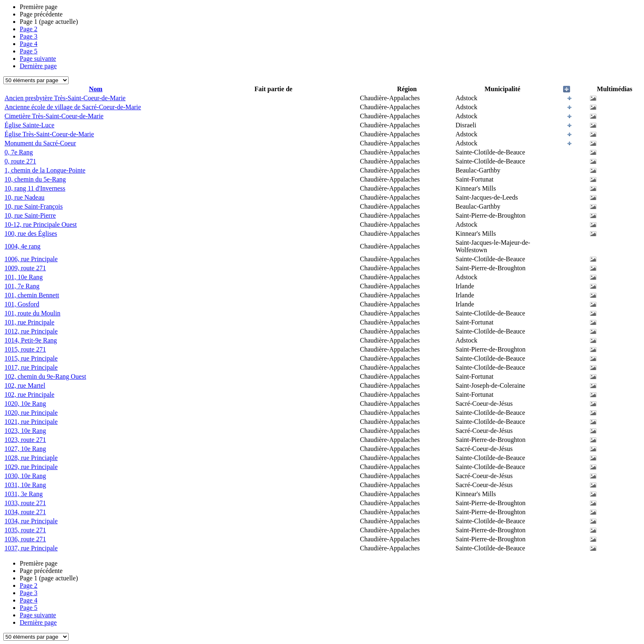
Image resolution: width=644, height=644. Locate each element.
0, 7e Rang (19, 152)
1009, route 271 (25, 268)
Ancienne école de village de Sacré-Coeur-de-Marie (73, 107)
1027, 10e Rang (25, 449)
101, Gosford (22, 304)
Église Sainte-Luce (29, 125)
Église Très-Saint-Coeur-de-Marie (49, 134)
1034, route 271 (25, 512)
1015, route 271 (25, 349)
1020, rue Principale (31, 413)
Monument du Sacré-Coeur (40, 143)
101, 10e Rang (24, 277)
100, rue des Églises (31, 233)
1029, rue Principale (31, 467)
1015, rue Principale (31, 358)
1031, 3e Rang (24, 494)
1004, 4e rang (23, 246)
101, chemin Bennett (32, 295)
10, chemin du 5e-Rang (35, 179)
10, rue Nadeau (24, 197)
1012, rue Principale (31, 331)
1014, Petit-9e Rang (31, 340)
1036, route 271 (25, 539)
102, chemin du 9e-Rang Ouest (45, 376)
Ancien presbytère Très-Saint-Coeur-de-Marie (65, 98)
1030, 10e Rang (25, 476)
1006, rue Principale (31, 259)
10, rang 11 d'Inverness (35, 188)
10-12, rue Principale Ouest (41, 224)
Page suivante (38, 59)
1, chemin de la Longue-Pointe (45, 170)
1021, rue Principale (31, 422)
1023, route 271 (25, 440)
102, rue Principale (29, 394)
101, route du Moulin (32, 313)
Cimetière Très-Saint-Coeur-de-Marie (54, 116)
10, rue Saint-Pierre (30, 215)
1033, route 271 (25, 503)
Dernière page (38, 66)
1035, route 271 (25, 530)
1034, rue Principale (31, 521)
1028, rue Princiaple (31, 458)
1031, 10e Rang (25, 485)
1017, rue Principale (31, 367)
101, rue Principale (29, 322)
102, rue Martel (25, 385)
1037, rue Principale (31, 548)
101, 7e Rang (22, 286)
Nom (96, 89)
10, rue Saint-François (34, 206)
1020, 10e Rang (25, 404)
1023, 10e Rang (25, 431)
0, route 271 (20, 161)
